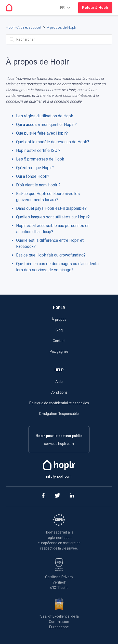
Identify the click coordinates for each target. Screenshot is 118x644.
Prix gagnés (59, 351)
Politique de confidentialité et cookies (59, 403)
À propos (59, 319)
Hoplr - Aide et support (24, 27)
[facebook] (43, 496)
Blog (59, 330)
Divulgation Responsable (59, 414)
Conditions (59, 392)
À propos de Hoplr (62, 27)
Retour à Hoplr (95, 8)
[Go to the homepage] (9, 8)
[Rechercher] (59, 39)
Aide (59, 382)
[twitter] (57, 496)
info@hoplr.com (59, 476)
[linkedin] (72, 496)
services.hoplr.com (59, 444)
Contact (59, 341)
